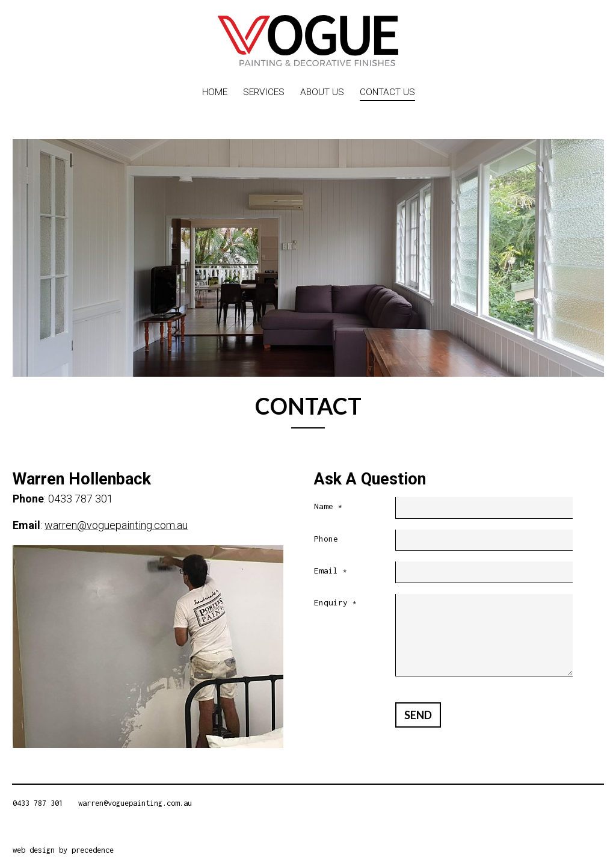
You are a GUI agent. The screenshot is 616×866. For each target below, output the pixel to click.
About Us (322, 92)
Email (331, 571)
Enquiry (335, 603)
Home (215, 92)
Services (264, 92)
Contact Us (387, 92)
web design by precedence (63, 850)
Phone (326, 539)
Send (418, 715)
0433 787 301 (38, 803)
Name (328, 507)
